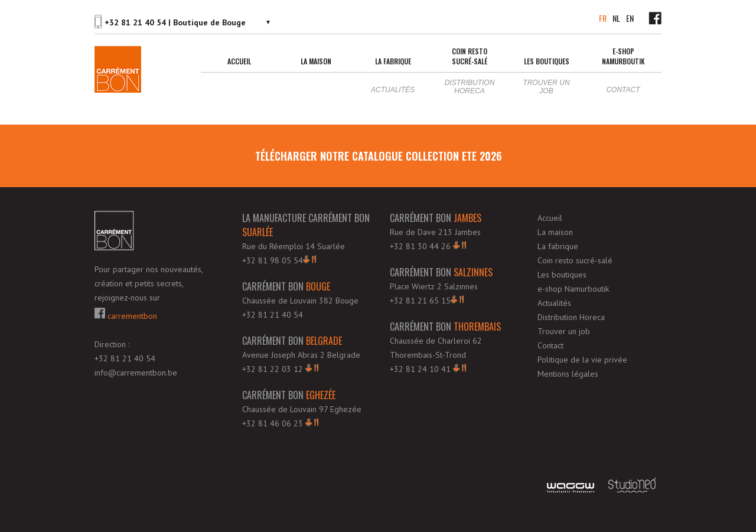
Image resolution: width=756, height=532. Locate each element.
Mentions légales (568, 374)
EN (630, 18)
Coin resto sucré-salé (470, 56)
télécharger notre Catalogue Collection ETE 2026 (378, 156)
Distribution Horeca (470, 87)
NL (616, 18)
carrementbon (126, 314)
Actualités (393, 90)
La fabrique (393, 61)
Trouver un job (546, 87)
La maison (316, 61)
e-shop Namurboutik (623, 56)
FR (603, 18)
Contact (623, 90)
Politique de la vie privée (582, 360)
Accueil (239, 61)
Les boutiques (547, 61)
